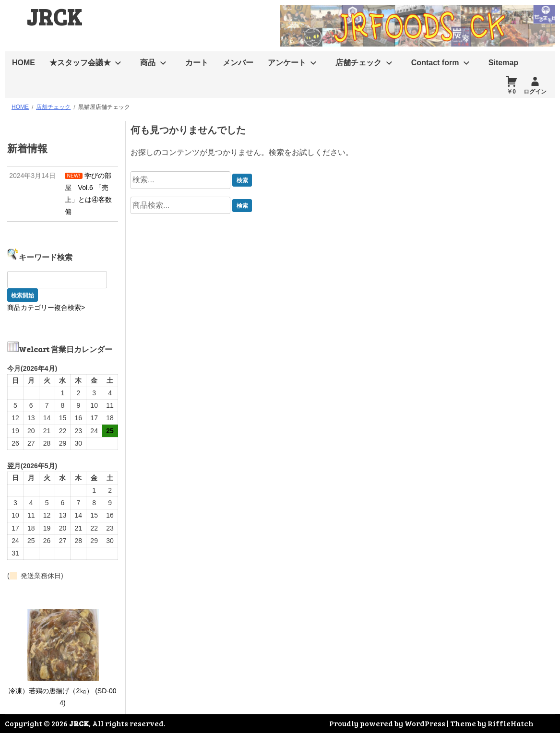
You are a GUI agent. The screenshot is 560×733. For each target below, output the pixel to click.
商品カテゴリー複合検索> (46, 307)
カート (197, 63)
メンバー (238, 63)
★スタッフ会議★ (80, 63)
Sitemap (503, 63)
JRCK (54, 16)
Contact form (435, 63)
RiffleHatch (511, 723)
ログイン (535, 92)
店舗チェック (358, 63)
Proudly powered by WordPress (387, 723)
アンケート (287, 63)
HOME (24, 63)
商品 (148, 63)
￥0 (511, 92)
